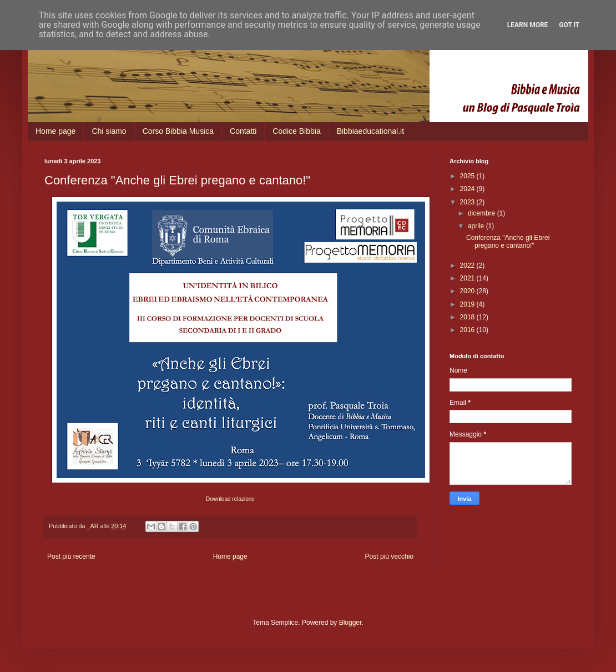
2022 (468, 265)
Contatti (243, 131)
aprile (477, 226)
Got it (569, 25)
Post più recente (71, 556)
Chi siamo (109, 131)
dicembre (483, 213)
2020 (468, 291)
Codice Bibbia (296, 131)
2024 (468, 189)
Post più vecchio (389, 556)
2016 (468, 330)
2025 (468, 176)
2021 (468, 278)
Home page (55, 131)
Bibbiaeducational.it (370, 131)
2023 (468, 202)
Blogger (350, 623)
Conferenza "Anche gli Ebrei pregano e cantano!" (508, 242)
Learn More (528, 25)
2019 (468, 304)
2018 (468, 317)
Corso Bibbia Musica (178, 131)
